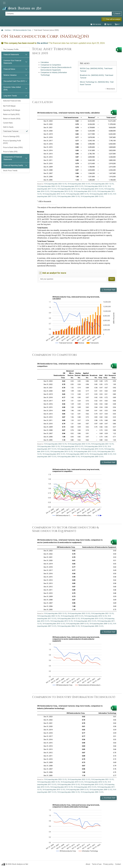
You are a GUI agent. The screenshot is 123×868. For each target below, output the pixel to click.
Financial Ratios (9, 69)
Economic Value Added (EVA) (12, 88)
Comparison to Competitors (51, 65)
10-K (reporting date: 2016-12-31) (69, 189)
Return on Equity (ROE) (11, 114)
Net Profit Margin (9, 106)
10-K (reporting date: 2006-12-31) (69, 196)
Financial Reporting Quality (13, 165)
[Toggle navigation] (4, 3)
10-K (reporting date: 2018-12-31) (96, 186)
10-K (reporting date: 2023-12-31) (55, 184)
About (88, 864)
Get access (96, 24)
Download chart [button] (108, 290)
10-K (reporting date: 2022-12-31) (79, 184)
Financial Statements (11, 55)
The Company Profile (11, 49)
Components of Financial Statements (13, 158)
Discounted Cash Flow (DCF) (14, 81)
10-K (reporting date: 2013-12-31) (62, 191)
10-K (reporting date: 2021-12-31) (102, 184)
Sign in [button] (108, 24)
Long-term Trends (10, 96)
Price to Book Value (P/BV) (13, 147)
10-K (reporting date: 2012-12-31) (85, 191)
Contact (118, 864)
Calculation (45, 62)
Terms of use (97, 864)
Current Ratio (8, 123)
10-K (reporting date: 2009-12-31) (77, 194)
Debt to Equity (8, 127)
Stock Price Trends (10, 171)
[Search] (59, 14)
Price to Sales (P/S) (10, 152)
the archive (42, 43)
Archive (8, 30)
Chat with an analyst (112, 19)
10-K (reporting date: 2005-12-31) (92, 196)
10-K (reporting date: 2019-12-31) (72, 186)
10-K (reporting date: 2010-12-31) (54, 194)
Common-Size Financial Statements (12, 62)
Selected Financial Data (12, 101)
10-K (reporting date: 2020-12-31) (49, 186)
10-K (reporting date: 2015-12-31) (92, 189)
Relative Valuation (10, 75)
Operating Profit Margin (12, 110)
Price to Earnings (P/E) (11, 136)
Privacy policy (108, 864)
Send (112, 279)
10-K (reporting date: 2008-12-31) (101, 194)
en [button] (117, 24)
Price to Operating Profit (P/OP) (12, 142)
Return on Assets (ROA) (12, 119)
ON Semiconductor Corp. (22, 30)
